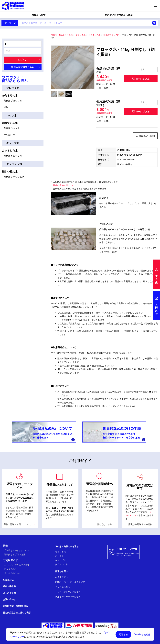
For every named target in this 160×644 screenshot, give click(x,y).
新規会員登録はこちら (26, 67)
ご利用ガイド (10, 560)
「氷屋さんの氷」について (17, 550)
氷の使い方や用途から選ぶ (120, 15)
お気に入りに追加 (147, 136)
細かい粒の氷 (10, 171)
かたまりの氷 (10, 95)
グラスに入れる (63, 587)
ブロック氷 (13, 88)
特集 (5, 546)
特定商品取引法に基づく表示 (17, 613)
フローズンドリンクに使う (68, 592)
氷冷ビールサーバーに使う (68, 597)
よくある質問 (9, 593)
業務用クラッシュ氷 (14, 177)
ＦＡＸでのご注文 (12, 569)
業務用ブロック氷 (13, 101)
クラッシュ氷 (14, 164)
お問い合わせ (9, 599)
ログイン (29, 60)
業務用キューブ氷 (13, 156)
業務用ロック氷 (12, 128)
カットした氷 (10, 151)
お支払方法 (8, 580)
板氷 (6, 107)
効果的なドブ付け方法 (15, 554)
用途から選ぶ (62, 571)
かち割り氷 (9, 135)
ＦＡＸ (133, 515)
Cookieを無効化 (142, 634)
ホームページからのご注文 (17, 565)
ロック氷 (11, 115)
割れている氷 (10, 123)
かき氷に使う (62, 577)
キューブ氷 (13, 143)
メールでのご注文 (12, 573)
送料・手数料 (9, 586)
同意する (123, 634)
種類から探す (40, 15)
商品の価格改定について (65, 185)
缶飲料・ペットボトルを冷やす (70, 582)
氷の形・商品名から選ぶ (62, 35)
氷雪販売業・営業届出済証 (16, 606)
